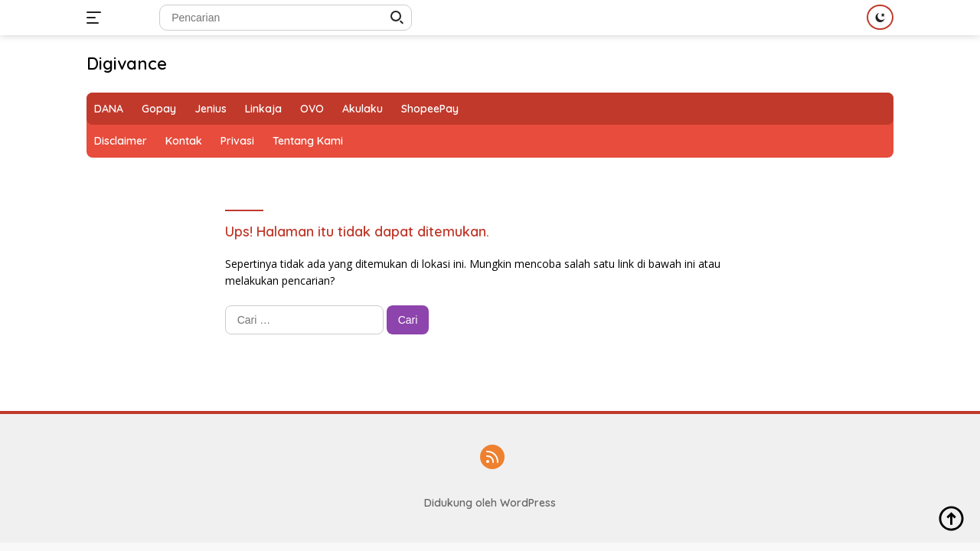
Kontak (184, 141)
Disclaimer (121, 141)
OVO (312, 109)
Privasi (237, 141)
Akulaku (363, 109)
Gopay (159, 109)
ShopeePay (430, 109)
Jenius (211, 109)
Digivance (127, 64)
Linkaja (263, 109)
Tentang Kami (308, 141)
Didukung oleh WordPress (490, 503)
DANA (109, 109)
